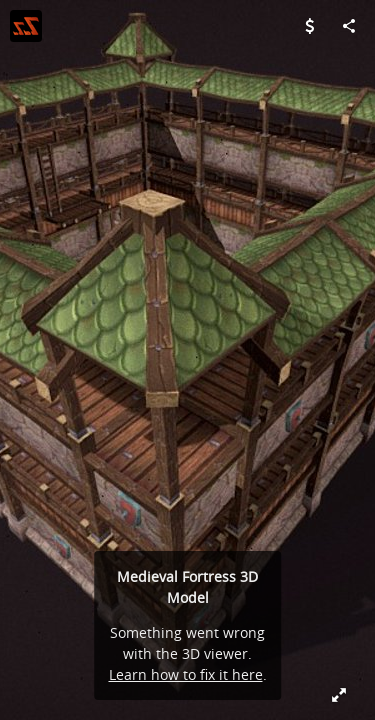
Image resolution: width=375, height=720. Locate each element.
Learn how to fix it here (186, 674)
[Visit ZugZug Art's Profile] (26, 26)
